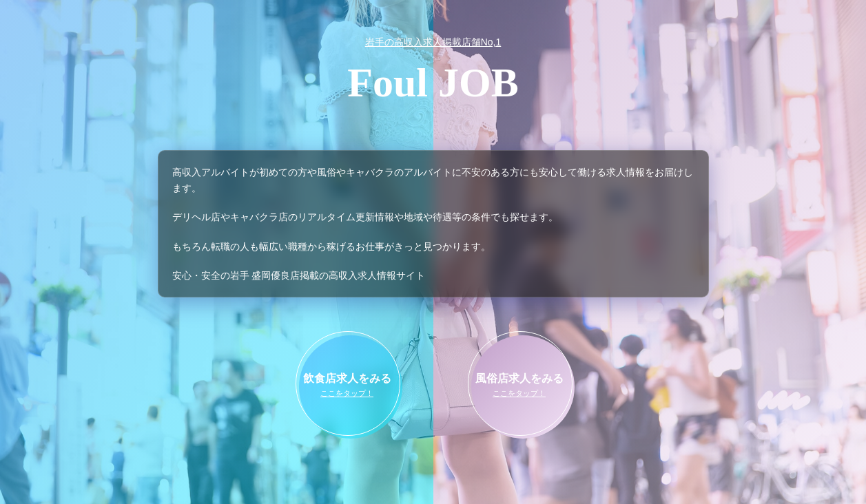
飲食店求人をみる (347, 386)
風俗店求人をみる (519, 386)
